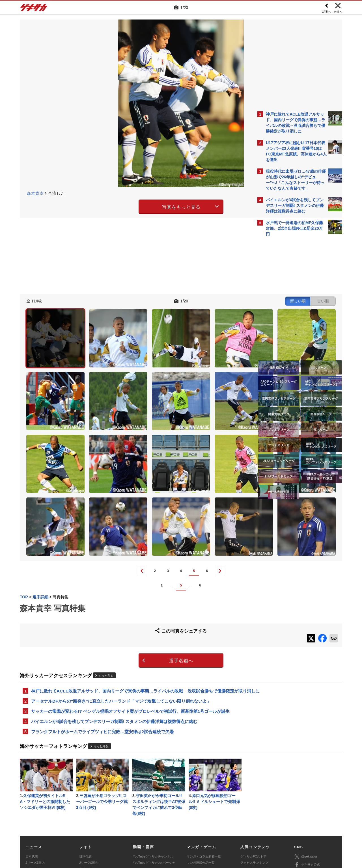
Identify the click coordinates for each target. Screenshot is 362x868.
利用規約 (193, 826)
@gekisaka (306, 786)
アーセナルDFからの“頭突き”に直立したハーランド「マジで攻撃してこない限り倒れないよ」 (121, 626)
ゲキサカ (34, 9)
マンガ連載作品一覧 (201, 792)
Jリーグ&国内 (35, 792)
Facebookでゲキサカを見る (289, 337)
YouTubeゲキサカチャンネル (153, 785)
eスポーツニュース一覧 (203, 804)
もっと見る (106, 593)
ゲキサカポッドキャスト (150, 804)
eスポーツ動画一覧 (200, 811)
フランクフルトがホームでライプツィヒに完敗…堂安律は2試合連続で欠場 (102, 658)
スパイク (32, 811)
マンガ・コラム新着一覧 (204, 785)
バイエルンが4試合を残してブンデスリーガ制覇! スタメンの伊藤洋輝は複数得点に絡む (114, 647)
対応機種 (99, 826)
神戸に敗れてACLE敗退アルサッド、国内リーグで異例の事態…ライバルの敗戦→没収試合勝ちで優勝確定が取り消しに (137, 612)
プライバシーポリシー (221, 826)
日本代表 (32, 785)
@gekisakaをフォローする (289, 325)
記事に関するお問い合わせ (140, 833)
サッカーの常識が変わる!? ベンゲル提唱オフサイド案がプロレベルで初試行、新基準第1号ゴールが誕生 (130, 637)
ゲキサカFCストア (253, 785)
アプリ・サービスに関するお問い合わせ (193, 833)
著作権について (123, 826)
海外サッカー (35, 804)
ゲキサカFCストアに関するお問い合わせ (257, 833)
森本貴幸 (35, 193)
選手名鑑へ (132, 578)
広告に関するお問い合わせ (95, 833)
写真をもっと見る (132, 206)
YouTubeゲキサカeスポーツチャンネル (154, 795)
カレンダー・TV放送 (255, 798)
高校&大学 (33, 798)
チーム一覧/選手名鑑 (255, 804)
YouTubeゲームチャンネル (313, 810)
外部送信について (257, 826)
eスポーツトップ (198, 798)
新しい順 (199, 300)
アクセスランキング (254, 792)
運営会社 (148, 826)
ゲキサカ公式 (307, 794)
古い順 (224, 300)
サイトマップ (170, 826)
